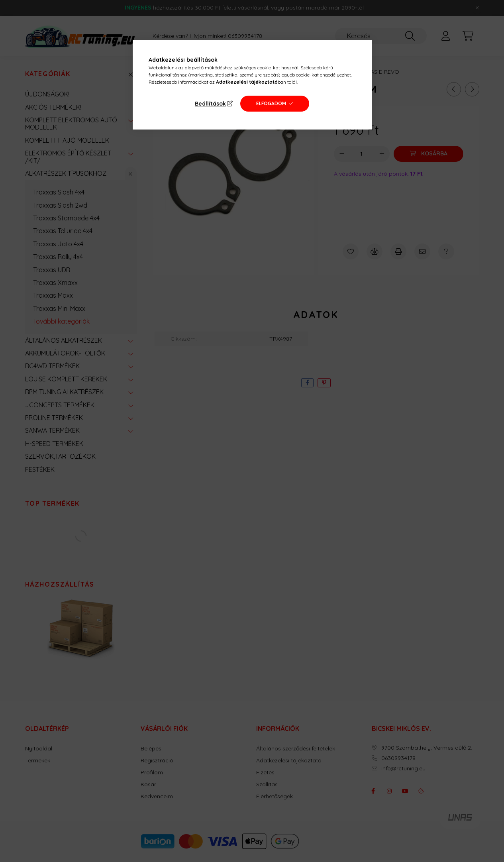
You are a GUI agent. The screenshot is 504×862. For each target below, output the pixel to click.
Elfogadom (271, 103)
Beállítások (210, 104)
